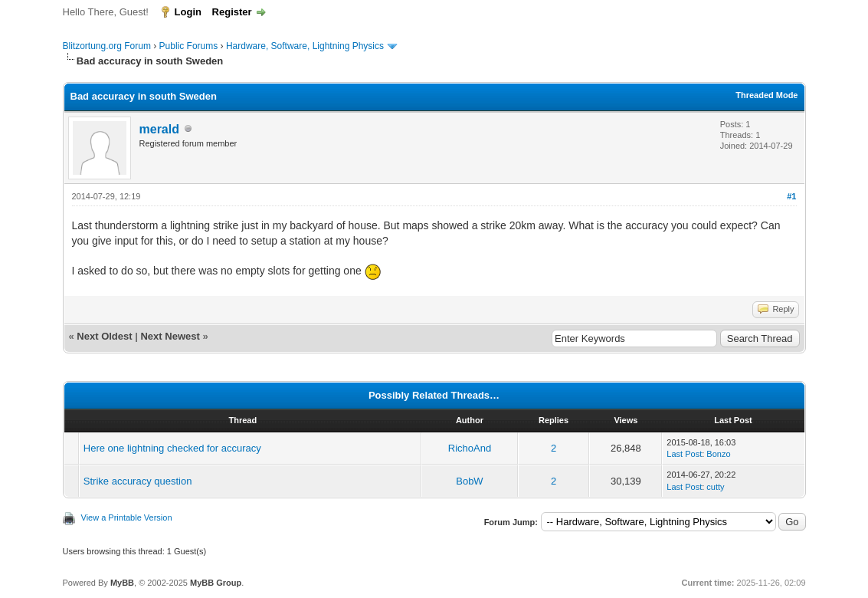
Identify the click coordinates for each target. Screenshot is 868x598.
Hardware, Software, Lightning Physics (305, 46)
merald (159, 129)
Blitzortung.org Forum (107, 46)
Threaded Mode (766, 95)
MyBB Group (216, 583)
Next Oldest (104, 336)
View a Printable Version (127, 517)
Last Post (684, 454)
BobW (469, 481)
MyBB (122, 583)
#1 (791, 196)
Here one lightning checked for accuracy (172, 448)
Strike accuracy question (138, 481)
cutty (715, 487)
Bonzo (718, 454)
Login (188, 12)
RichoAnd (470, 448)
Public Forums (189, 46)
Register (232, 12)
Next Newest (170, 336)
